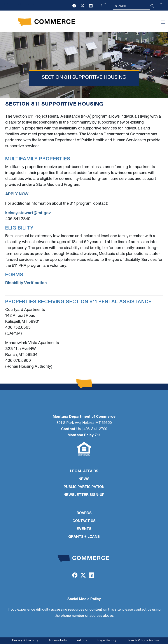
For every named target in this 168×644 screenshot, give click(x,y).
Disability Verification (26, 283)
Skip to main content (19, 5)
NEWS (84, 479)
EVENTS (84, 529)
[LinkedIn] (91, 6)
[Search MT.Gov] (131, 6)
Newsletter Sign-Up (84, 495)
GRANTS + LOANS (84, 537)
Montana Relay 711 (84, 435)
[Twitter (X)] (82, 6)
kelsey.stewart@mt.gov (28, 213)
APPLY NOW (17, 194)
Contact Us (71, 429)
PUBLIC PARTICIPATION (84, 487)
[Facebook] (74, 6)
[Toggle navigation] (163, 22)
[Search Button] (152, 6)
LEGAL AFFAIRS (84, 471)
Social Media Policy (84, 599)
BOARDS (84, 513)
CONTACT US (84, 521)
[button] (103, 6)
